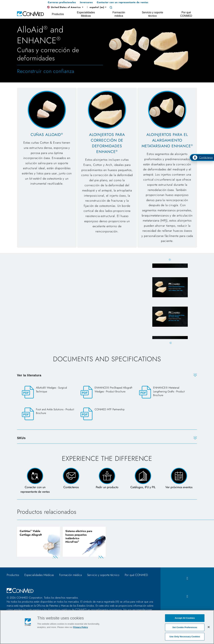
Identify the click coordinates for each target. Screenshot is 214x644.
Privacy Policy (81, 627)
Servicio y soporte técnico (103, 576)
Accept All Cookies (185, 618)
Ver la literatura (29, 376)
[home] (30, 13)
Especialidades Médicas (39, 576)
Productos (13, 576)
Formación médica (70, 576)
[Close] (209, 627)
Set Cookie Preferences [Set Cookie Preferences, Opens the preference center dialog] (185, 627)
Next (170, 343)
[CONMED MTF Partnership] (107, 414)
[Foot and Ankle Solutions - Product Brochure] (48, 414)
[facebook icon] (187, 579)
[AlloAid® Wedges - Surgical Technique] (48, 393)
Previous (170, 260)
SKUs (21, 438)
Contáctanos (203, 157)
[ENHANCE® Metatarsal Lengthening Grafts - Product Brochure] (166, 394)
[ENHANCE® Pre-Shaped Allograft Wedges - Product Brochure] (107, 393)
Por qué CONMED (136, 576)
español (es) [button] (95, 7)
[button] (65, 7)
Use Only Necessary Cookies (185, 637)
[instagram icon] (187, 597)
